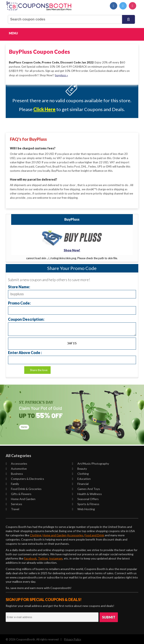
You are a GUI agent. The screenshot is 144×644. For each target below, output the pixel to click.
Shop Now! (72, 249)
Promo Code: (19, 302)
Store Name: (19, 286)
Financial (80, 483)
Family (12, 483)
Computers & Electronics (25, 478)
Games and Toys (86, 488)
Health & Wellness (87, 493)
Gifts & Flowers (19, 493)
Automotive (16, 468)
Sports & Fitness (85, 503)
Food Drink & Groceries (24, 488)
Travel (12, 508)
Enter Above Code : (25, 352)
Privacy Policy (73, 639)
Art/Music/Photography (90, 463)
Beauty (79, 468)
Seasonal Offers (85, 498)
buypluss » (61, 75)
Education (81, 478)
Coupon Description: (26, 319)
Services (14, 503)
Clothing (80, 473)
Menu (13, 33)
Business (14, 473)
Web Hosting (83, 508)
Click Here (44, 109)
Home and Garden (21, 498)
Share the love (39, 369)
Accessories (16, 463)
